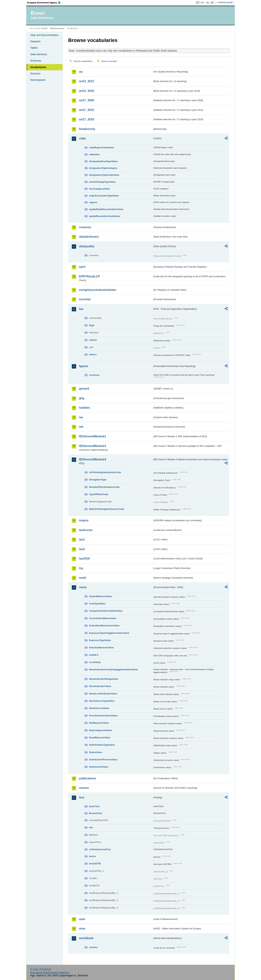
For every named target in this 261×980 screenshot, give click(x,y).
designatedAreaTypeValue (103, 161)
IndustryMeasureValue (101, 647)
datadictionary (89, 237)
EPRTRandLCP (89, 276)
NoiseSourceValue (99, 708)
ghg (82, 398)
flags (92, 325)
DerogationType (98, 480)
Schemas (36, 61)
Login (202, 2)
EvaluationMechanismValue (104, 626)
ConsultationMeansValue (103, 618)
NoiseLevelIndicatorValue (103, 694)
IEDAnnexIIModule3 (93, 446)
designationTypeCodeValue (104, 175)
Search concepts (109, 61)
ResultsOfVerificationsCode (104, 487)
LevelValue (95, 662)
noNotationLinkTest (100, 849)
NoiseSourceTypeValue (102, 701)
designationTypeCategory (103, 168)
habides (84, 408)
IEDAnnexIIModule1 (93, 436)
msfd (82, 578)
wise (82, 929)
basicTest (94, 806)
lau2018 (84, 559)
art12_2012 (87, 81)
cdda (82, 138)
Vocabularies (38, 67)
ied (81, 427)
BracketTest (96, 813)
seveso (84, 788)
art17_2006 (87, 100)
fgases (84, 366)
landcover (86, 530)
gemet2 (84, 389)
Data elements (39, 54)
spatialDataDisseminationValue (106, 209)
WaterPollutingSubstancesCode (107, 509)
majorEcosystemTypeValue (104, 196)
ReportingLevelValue (101, 730)
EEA (45, 3)
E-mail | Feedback (41, 969)
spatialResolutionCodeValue (105, 216)
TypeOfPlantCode (99, 494)
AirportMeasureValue (101, 596)
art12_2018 (87, 91)
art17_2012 (87, 110)
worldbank (86, 938)
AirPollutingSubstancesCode (105, 472)
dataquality (87, 246)
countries (94, 375)
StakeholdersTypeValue (102, 745)
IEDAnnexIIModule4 (93, 459)
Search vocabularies (83, 61)
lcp (81, 568)
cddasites (94, 154)
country (93, 947)
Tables (34, 48)
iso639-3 (94, 655)
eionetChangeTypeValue (102, 182)
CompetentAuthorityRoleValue (106, 611)
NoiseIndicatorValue (100, 686)
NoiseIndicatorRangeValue (104, 679)
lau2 (82, 549)
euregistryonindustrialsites (98, 290)
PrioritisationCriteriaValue (103, 716)
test (82, 797)
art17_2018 (87, 119)
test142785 (95, 864)
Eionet (44, 28)
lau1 (82, 539)
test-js (92, 856)
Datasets (35, 41)
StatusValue (96, 752)
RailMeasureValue (99, 723)
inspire (84, 520)
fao (81, 309)
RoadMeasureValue (100, 738)
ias (81, 417)
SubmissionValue (99, 767)
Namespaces (38, 80)
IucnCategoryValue (99, 189)
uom (82, 919)
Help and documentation (44, 35)
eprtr (82, 267)
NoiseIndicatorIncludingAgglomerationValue (113, 669)
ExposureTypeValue (100, 640)
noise (83, 587)
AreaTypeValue (97, 604)
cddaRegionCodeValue (102, 148)
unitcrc (93, 354)
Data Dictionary (57, 28)
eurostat (85, 299)
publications (88, 778)
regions (93, 202)
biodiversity (87, 129)
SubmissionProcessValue (103, 760)
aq (81, 72)
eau (91, 827)
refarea (93, 340)
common (85, 227)
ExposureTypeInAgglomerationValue (109, 633)
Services (35, 74)
